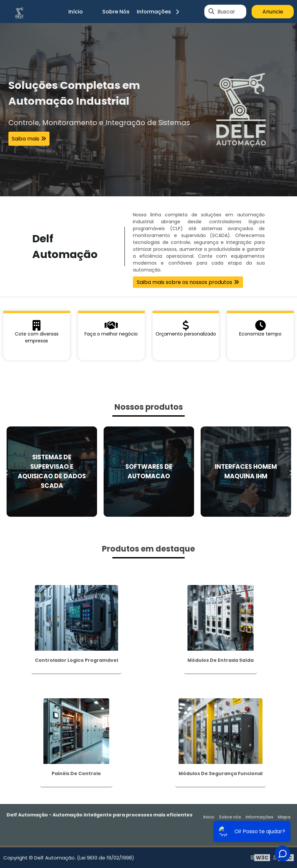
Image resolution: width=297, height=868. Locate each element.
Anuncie (273, 12)
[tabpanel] (148, 110)
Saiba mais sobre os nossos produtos (185, 282)
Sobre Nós (116, 12)
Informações (160, 12)
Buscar (226, 12)
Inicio (209, 817)
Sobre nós (230, 817)
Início (76, 12)
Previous (7, 471)
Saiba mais (25, 139)
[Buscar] (211, 11)
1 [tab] (149, 188)
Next (290, 471)
